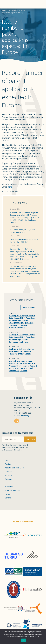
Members (9, 486)
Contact (8, 498)
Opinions (9, 479)
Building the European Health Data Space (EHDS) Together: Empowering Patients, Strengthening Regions (22, 338)
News (7, 494)
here (10, 187)
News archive (29, 308)
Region (8, 464)
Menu (6, 4)
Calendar (9, 471)
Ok (24, 640)
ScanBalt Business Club (15, 490)
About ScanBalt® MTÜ (14, 468)
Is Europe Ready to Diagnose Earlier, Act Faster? (22, 231)
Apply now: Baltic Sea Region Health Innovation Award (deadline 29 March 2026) (22, 351)
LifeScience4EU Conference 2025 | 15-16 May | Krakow (25, 240)
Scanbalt (38, 12)
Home (4, 11)
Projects (9, 475)
